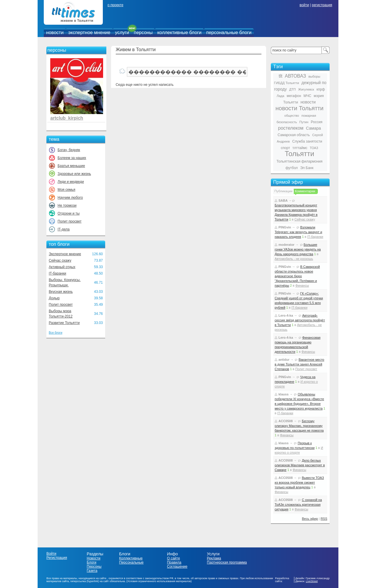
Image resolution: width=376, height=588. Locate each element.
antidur (284, 360)
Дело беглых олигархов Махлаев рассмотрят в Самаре (300, 465)
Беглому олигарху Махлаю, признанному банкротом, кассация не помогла (299, 426)
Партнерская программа (227, 562)
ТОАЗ (314, 148)
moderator (286, 245)
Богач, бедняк (69, 150)
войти (304, 5)
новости (55, 32)
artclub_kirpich (67, 118)
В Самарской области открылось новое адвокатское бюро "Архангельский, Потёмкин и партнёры (297, 276)
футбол (292, 168)
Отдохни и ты (69, 213)
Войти (51, 554)
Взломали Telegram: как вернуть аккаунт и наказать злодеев (298, 232)
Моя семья (66, 190)
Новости (93, 558)
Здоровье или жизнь (74, 174)
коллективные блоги (179, 32)
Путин (304, 122)
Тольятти (299, 154)
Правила (174, 562)
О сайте (173, 558)
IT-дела (64, 229)
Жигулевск (306, 89)
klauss (283, 394)
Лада (281, 96)
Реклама (214, 558)
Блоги (92, 562)
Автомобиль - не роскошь (294, 259)
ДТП (293, 89)
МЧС (307, 96)
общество (292, 116)
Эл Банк (307, 168)
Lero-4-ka (286, 315)
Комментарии (305, 191)
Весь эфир (310, 519)
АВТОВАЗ (296, 76)
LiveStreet (312, 581)
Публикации (283, 191)
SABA (283, 201)
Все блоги (56, 333)
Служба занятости (307, 141)
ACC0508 (286, 421)
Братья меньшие (71, 166)
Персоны (94, 567)
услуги (122, 32)
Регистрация (57, 558)
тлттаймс (300, 148)
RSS (324, 519)
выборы (314, 76)
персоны (143, 32)
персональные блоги (229, 32)
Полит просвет (69, 221)
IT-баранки (57, 273)
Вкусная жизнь (61, 292)
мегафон (294, 96)
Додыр (54, 298)
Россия (317, 122)
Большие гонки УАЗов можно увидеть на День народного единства (298, 249)
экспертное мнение (89, 32)
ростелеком (291, 128)
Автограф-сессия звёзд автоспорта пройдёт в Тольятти (300, 320)
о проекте (115, 5)
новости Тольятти (299, 108)
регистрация (322, 5)
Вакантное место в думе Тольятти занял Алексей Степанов (299, 364)
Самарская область (294, 135)
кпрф (320, 89)
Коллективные (131, 558)
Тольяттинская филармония (299, 161)
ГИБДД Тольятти (287, 83)
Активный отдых (62, 267)
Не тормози (67, 206)
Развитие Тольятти (64, 323)
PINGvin (285, 227)
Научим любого (70, 198)
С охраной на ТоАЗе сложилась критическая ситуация (298, 505)
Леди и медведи (71, 182)
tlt (281, 76)
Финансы (302, 285)
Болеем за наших (72, 158)
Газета (92, 571)
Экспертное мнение (65, 254)
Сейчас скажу (60, 260)
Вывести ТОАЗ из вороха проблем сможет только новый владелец (299, 482)
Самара (313, 128)
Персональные (131, 562)
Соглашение (177, 567)
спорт (285, 148)
